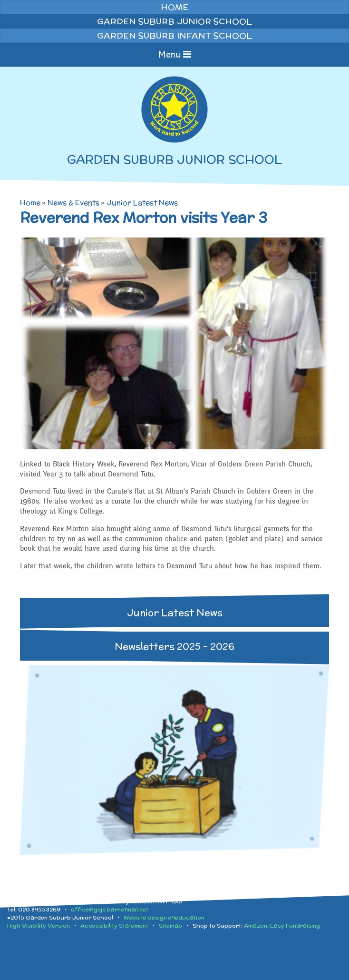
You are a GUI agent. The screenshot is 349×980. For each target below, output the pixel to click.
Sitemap (170, 926)
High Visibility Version (39, 926)
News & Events (73, 203)
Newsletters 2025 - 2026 (174, 646)
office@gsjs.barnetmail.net (110, 909)
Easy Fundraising (295, 926)
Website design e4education (164, 917)
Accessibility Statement (114, 926)
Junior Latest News (142, 203)
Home (30, 203)
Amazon (256, 926)
